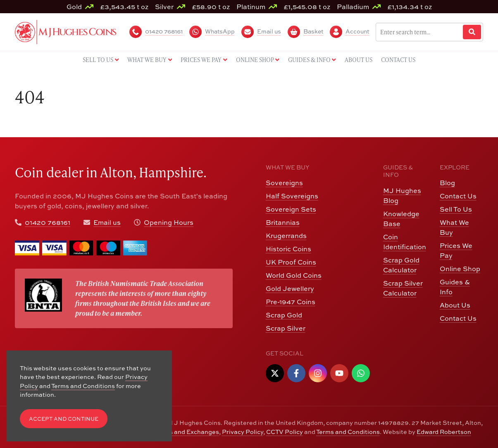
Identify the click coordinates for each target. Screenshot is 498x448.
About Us (455, 305)
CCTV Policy (285, 432)
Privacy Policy (243, 432)
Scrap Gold (284, 315)
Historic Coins (288, 249)
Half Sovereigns (292, 196)
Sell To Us (456, 209)
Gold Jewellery (290, 288)
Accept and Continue (64, 419)
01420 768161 (48, 222)
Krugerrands (286, 236)
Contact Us (458, 196)
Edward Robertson (444, 432)
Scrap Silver (286, 328)
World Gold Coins (294, 275)
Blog (447, 183)
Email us (107, 222)
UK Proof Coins (291, 262)
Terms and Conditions (348, 432)
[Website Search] (472, 32)
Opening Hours (169, 222)
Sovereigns (284, 183)
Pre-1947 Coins (291, 302)
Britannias (283, 222)
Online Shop (460, 269)
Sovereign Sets (291, 209)
